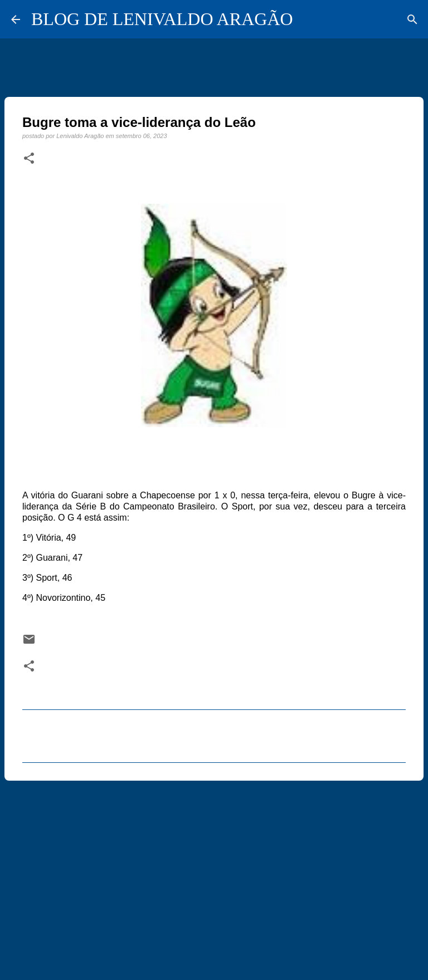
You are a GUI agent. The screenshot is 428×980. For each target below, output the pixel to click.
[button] (29, 159)
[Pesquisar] (412, 19)
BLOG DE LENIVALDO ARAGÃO (162, 19)
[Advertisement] (214, 875)
